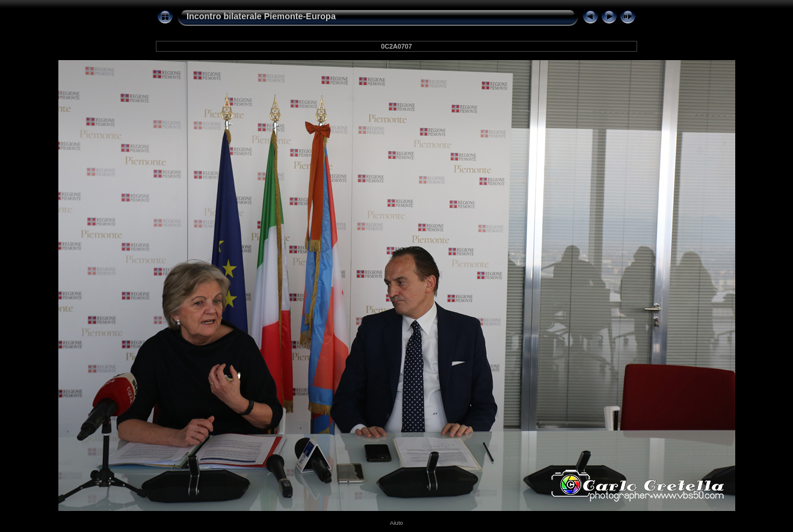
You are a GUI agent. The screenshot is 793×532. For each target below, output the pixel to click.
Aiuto (396, 523)
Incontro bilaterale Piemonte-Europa (261, 16)
